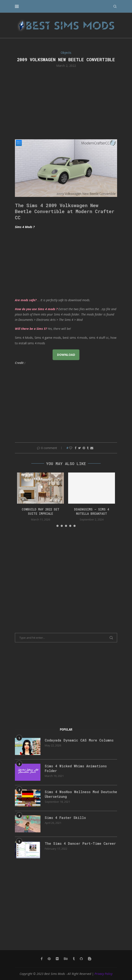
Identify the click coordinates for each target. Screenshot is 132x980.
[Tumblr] (74, 959)
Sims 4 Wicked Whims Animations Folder (76, 768)
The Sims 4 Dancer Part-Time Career (80, 843)
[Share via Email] (92, 448)
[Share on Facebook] (76, 448)
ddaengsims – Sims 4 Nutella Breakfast (92, 511)
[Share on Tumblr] (88, 448)
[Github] (81, 959)
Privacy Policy (103, 974)
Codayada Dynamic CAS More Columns (79, 740)
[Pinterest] (49, 959)
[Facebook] (42, 959)
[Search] (115, 6)
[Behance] (66, 959)
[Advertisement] (66, 103)
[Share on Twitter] (80, 448)
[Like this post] (71, 448)
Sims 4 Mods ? (25, 227)
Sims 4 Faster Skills (65, 818)
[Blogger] (90, 959)
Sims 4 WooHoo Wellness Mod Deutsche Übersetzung (81, 794)
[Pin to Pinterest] (84, 448)
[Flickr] (57, 959)
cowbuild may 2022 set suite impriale (41, 511)
